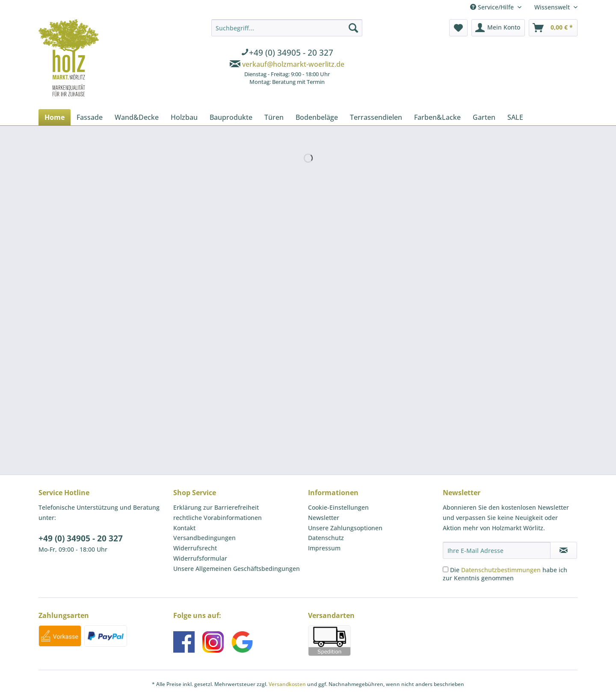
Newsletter (324, 518)
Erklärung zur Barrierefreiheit (216, 507)
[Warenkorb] (553, 28)
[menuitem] (287, 53)
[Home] (55, 117)
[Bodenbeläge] (317, 117)
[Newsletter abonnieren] (564, 550)
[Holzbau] (184, 117)
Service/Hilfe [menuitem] (493, 7)
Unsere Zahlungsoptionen (345, 528)
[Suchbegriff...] (287, 28)
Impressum (324, 548)
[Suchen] (353, 28)
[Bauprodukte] (231, 117)
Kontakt (184, 528)
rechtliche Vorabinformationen (218, 518)
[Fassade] (90, 117)
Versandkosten (287, 684)
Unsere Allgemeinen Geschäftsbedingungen (237, 569)
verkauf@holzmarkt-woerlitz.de (293, 64)
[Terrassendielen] (376, 117)
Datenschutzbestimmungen (501, 570)
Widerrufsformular (200, 558)
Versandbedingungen (204, 538)
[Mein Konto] (498, 28)
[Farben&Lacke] (437, 117)
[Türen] (274, 117)
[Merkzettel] (458, 28)
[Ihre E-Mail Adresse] (497, 550)
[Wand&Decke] (137, 117)
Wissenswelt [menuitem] (553, 7)
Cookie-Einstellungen (338, 507)
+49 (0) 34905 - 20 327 (81, 538)
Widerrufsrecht (195, 548)
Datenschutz (326, 538)
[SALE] (515, 117)
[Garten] (484, 117)
